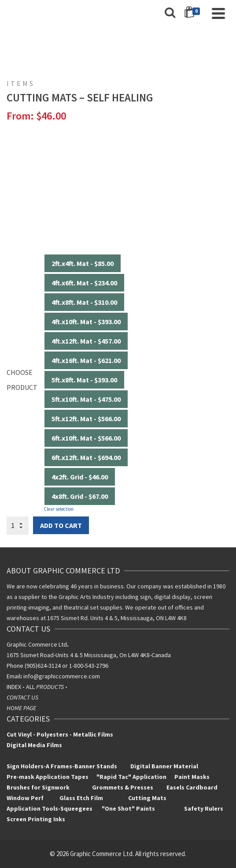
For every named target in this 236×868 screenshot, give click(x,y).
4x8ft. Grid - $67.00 (80, 496)
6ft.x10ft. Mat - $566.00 (86, 438)
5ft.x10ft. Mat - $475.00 (86, 399)
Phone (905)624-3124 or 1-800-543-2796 (57, 666)
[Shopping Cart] (194, 13)
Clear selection (59, 509)
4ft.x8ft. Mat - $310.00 (84, 302)
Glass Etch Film (81, 798)
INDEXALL (38, 687)
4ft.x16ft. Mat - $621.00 (86, 360)
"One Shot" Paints (129, 808)
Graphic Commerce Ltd (38, 644)
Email (13, 676)
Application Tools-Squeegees (54, 808)
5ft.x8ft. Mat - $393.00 (84, 380)
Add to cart (61, 525)
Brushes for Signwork (38, 787)
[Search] (170, 13)
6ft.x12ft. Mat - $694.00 (86, 457)
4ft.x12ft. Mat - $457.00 (86, 341)
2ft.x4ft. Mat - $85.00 (83, 263)
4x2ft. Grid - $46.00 (80, 477)
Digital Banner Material (164, 766)
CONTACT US (22, 697)
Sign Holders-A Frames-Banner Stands (62, 766)
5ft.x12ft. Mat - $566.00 (86, 419)
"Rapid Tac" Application (132, 777)
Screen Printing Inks (37, 819)
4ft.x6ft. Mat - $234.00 (84, 283)
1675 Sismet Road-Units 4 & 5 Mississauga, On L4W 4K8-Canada (89, 655)
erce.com (87, 676)
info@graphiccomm (48, 676)
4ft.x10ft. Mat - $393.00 (86, 322)
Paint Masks (191, 777)
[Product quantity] (18, 525)
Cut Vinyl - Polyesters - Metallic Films (60, 734)
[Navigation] (218, 13)
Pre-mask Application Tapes (48, 777)
